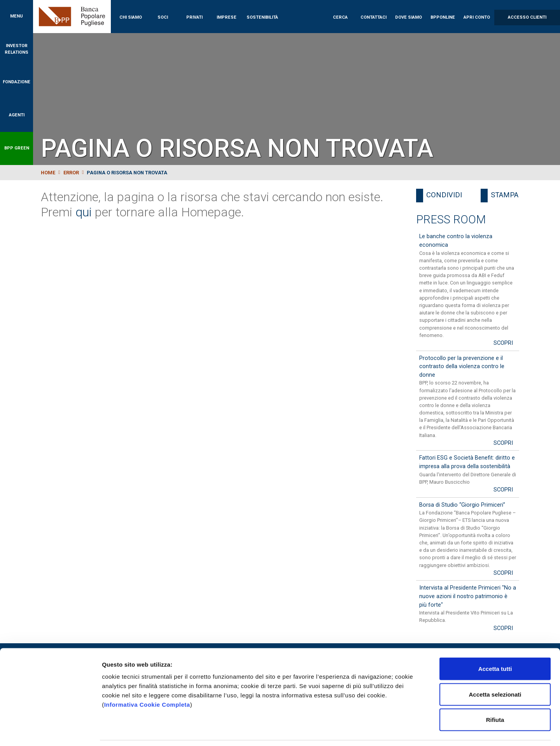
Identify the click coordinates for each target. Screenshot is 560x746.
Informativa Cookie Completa (147, 680)
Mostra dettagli (409, 731)
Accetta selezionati (495, 670)
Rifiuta (495, 695)
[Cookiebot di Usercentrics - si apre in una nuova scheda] (50, 731)
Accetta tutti (495, 644)
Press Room (451, 219)
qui (84, 212)
